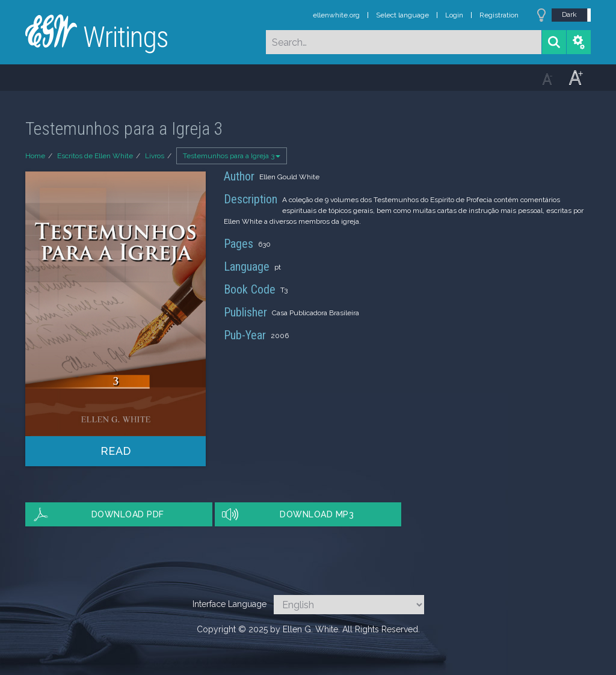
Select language (402, 15)
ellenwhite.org (336, 15)
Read (116, 451)
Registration (499, 15)
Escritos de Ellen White (95, 156)
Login (454, 15)
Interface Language (229, 604)
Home (35, 156)
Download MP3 (317, 514)
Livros (155, 156)
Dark (569, 14)
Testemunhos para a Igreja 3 (232, 156)
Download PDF (128, 514)
